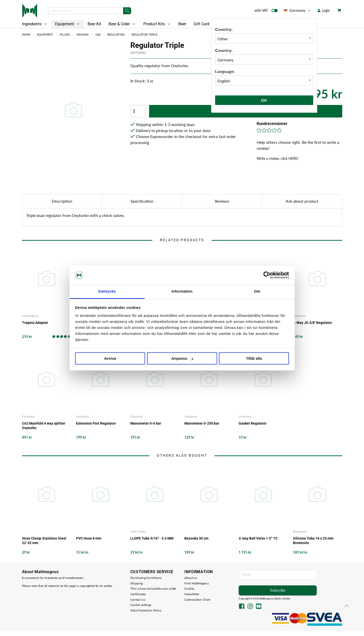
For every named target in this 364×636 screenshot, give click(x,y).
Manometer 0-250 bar (202, 423)
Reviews (222, 201)
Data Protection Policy (146, 610)
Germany (297, 10)
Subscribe (278, 590)
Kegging (83, 34)
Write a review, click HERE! (278, 158)
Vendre (286, 599)
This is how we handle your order (153, 589)
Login (324, 10)
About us (191, 578)
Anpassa (182, 359)
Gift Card (202, 24)
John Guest (138, 531)
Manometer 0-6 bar (146, 423)
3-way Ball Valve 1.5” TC (258, 538)
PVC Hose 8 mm (89, 538)
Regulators (116, 34)
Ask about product (302, 201)
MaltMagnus (30, 316)
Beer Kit (94, 24)
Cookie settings (141, 605)
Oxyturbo (138, 53)
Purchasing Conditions (146, 578)
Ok (264, 100)
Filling (65, 34)
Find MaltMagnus (197, 583)
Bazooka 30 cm (196, 538)
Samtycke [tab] (107, 291)
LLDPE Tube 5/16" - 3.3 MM (152, 538)
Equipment (68, 24)
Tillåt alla (254, 359)
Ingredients (35, 24)
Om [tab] (257, 291)
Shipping (136, 583)
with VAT (266, 12)
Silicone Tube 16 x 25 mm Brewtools (313, 541)
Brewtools (300, 531)
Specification (142, 201)
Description (62, 201)
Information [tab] (182, 291)
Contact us (138, 600)
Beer (182, 24)
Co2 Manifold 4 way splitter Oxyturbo (44, 426)
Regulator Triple (144, 34)
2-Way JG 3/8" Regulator (312, 323)
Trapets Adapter (35, 323)
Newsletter (192, 594)
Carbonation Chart (197, 600)
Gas (98, 34)
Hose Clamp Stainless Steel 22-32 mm (44, 541)
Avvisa (110, 359)
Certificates (138, 594)
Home (26, 34)
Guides (189, 589)
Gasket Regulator (253, 423)
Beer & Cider (122, 24)
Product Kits (157, 24)
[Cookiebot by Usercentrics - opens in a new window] (267, 275)
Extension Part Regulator (96, 423)
